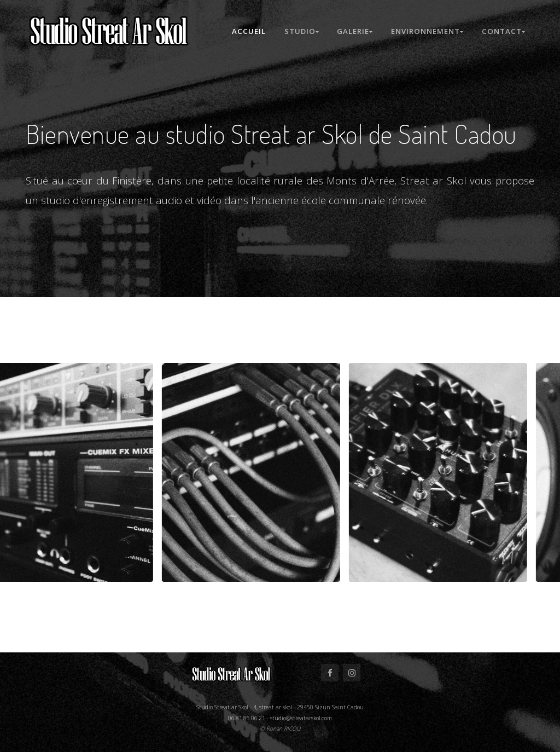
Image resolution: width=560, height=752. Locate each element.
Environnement (427, 31)
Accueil (247, 31)
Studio (300, 31)
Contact (504, 31)
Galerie (354, 31)
